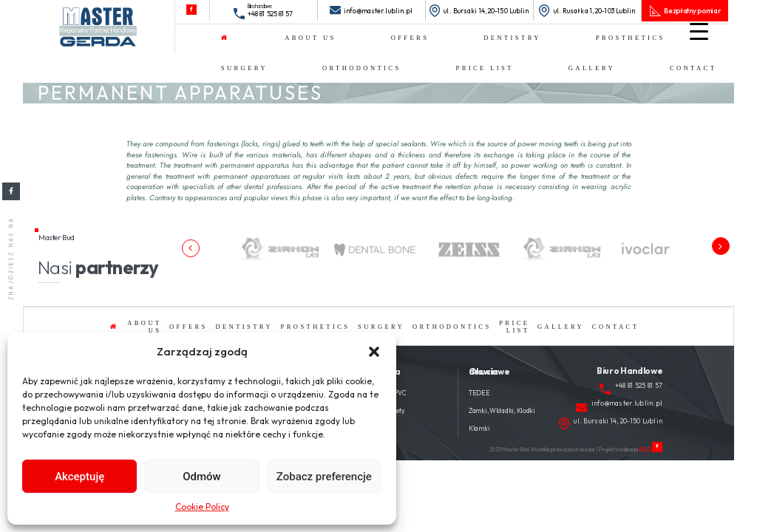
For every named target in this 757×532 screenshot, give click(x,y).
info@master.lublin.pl (378, 11)
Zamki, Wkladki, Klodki (502, 410)
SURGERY (244, 68)
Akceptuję (79, 477)
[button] (374, 352)
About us (310, 38)
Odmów (202, 477)
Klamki (479, 428)
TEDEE (479, 393)
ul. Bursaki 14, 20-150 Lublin (486, 11)
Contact (693, 68)
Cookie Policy (202, 507)
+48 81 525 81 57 (271, 14)
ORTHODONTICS (362, 68)
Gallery (592, 68)
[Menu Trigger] (699, 31)
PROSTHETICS (631, 38)
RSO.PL (650, 450)
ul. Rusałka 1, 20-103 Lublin (595, 11)
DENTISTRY (512, 38)
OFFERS (410, 38)
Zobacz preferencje (324, 477)
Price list (485, 68)
